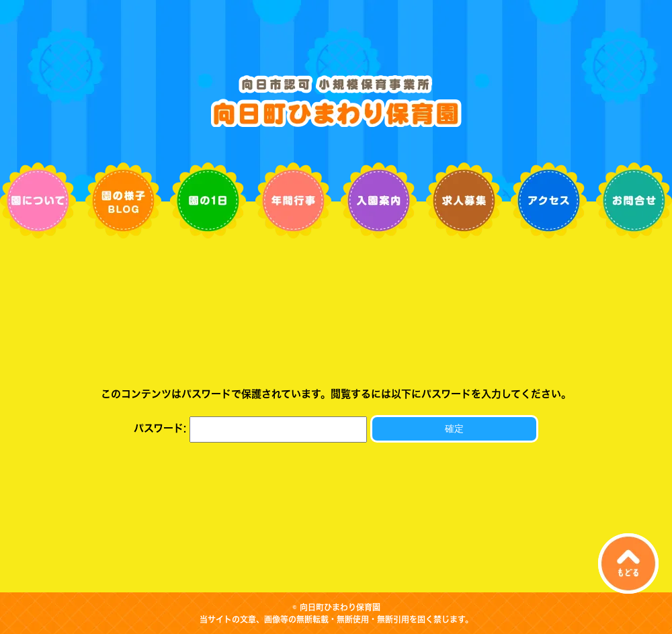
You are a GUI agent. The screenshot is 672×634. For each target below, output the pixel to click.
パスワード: (250, 428)
